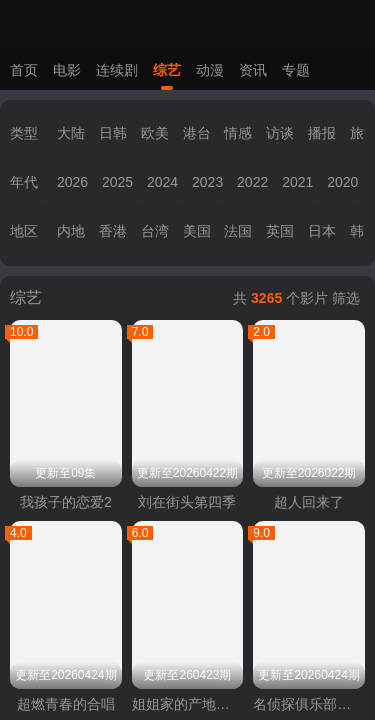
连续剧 (117, 70)
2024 (162, 182)
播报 (322, 133)
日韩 (113, 133)
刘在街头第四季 (187, 502)
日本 (322, 231)
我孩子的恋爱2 (66, 502)
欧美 (155, 133)
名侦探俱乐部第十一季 (309, 704)
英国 (280, 231)
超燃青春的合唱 (66, 704)
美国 (197, 231)
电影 (67, 70)
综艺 (167, 70)
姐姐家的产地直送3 (188, 704)
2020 (342, 182)
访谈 (280, 133)
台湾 (155, 231)
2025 (117, 182)
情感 (238, 133)
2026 (72, 182)
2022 (252, 182)
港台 (197, 133)
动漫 (210, 70)
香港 (113, 231)
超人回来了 (309, 502)
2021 (297, 182)
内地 (71, 231)
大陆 (71, 133)
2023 (207, 182)
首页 (24, 70)
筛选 (346, 298)
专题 (296, 70)
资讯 (253, 70)
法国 (238, 231)
